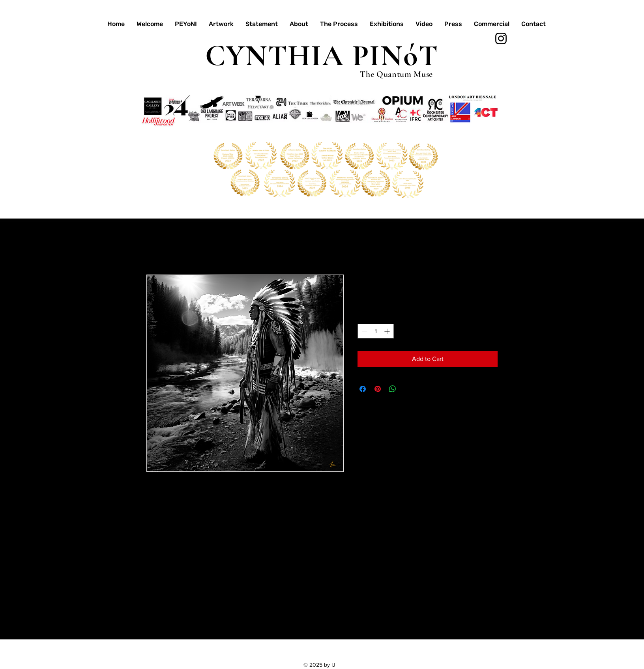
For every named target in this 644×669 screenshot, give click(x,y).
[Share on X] (408, 389)
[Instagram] (501, 38)
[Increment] (388, 331)
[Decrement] (364, 331)
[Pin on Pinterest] (378, 389)
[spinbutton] (376, 331)
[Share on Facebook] (363, 389)
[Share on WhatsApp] (393, 389)
